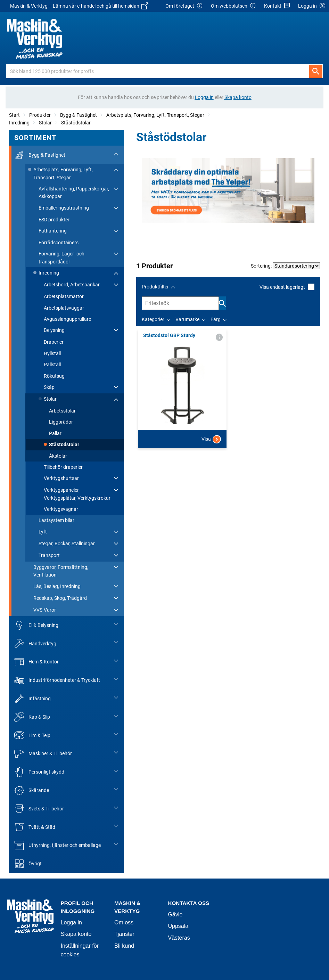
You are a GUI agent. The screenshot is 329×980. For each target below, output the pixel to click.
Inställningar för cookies (80, 950)
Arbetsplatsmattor (64, 296)
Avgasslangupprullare (67, 319)
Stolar (45, 123)
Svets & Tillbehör (39, 809)
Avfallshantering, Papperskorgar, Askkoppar (74, 193)
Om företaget (184, 6)
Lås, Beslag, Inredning (57, 586)
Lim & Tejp (32, 735)
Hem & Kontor (36, 662)
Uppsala (178, 926)
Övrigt (28, 864)
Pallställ (52, 365)
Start (14, 115)
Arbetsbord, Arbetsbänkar (72, 285)
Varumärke (187, 319)
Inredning (19, 123)
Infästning (32, 699)
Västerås (179, 938)
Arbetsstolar (62, 411)
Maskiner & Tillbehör (43, 754)
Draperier (54, 342)
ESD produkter (54, 220)
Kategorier (153, 319)
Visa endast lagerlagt (287, 287)
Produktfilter (155, 287)
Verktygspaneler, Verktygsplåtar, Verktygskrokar (77, 494)
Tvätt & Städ (35, 827)
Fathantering (53, 231)
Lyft (43, 532)
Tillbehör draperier (63, 467)
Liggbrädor (61, 422)
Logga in (71, 922)
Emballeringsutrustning (64, 208)
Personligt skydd (39, 772)
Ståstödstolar (76, 123)
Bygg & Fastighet (79, 115)
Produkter (40, 115)
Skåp (49, 387)
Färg (216, 319)
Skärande (32, 790)
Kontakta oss (189, 903)
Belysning (54, 330)
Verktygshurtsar (61, 478)
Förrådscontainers (59, 243)
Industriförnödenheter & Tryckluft (57, 680)
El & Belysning (36, 625)
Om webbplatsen (233, 6)
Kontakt (277, 6)
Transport (49, 555)
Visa (211, 439)
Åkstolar (58, 456)
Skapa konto (76, 934)
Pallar (55, 433)
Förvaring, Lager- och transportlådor (61, 258)
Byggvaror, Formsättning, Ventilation (61, 571)
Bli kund (124, 946)
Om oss (124, 922)
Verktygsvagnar (61, 509)
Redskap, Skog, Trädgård (60, 598)
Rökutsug (54, 376)
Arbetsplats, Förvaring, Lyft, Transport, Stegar (155, 115)
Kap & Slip (32, 717)
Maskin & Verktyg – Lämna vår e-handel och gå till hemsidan (79, 6)
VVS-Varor (45, 610)
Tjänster (124, 934)
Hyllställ (52, 353)
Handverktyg (35, 643)
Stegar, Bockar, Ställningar (67, 544)
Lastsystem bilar (56, 520)
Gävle (175, 914)
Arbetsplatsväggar (64, 308)
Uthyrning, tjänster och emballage (57, 845)
